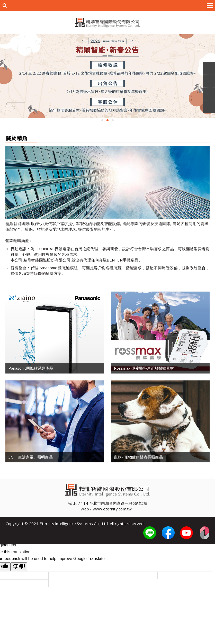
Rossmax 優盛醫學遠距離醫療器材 (144, 368)
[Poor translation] (19, 567)
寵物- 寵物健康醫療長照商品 (138, 457)
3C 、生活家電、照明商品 (31, 457)
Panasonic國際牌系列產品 (31, 368)
